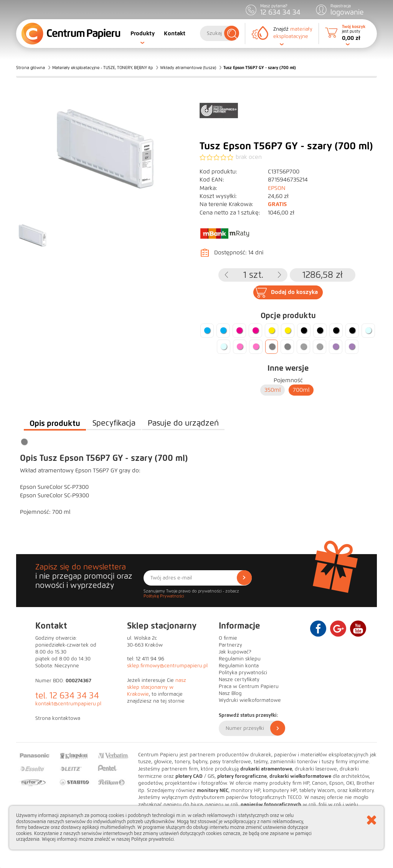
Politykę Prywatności (164, 596)
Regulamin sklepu (240, 659)
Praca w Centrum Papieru (249, 686)
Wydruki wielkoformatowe (250, 700)
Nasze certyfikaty (239, 680)
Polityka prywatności (243, 673)
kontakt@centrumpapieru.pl (68, 704)
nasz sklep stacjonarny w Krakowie (157, 687)
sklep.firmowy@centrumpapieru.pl (167, 666)
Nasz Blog (230, 693)
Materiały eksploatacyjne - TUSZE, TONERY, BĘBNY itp (102, 68)
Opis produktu (55, 423)
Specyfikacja (114, 423)
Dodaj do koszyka (294, 292)
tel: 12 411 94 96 (146, 659)
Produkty (143, 33)
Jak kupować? (235, 652)
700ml (301, 390)
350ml (272, 390)
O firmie (228, 638)
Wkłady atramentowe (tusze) (188, 68)
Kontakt (175, 33)
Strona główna (31, 68)
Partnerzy (230, 645)
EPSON (277, 188)
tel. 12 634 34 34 (67, 696)
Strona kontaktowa (58, 718)
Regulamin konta (239, 666)
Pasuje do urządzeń (183, 423)
